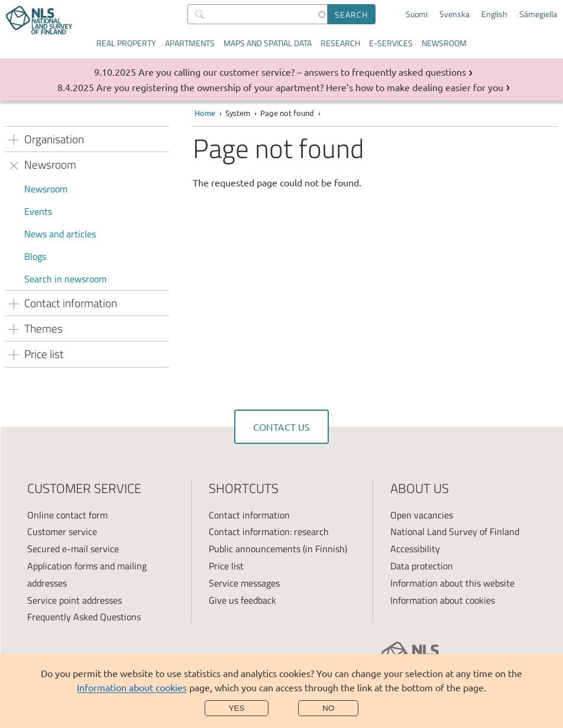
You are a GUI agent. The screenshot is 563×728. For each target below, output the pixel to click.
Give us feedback (242, 600)
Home (205, 113)
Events (38, 211)
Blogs (35, 256)
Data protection (422, 566)
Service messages (244, 583)
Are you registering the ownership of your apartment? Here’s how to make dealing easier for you (300, 87)
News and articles (60, 234)
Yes (237, 708)
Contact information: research (269, 531)
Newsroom (444, 43)
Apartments (190, 43)
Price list (226, 566)
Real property (126, 43)
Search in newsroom (65, 279)
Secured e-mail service (73, 549)
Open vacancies (422, 515)
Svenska (454, 14)
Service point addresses (75, 600)
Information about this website (452, 583)
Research (340, 43)
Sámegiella (538, 14)
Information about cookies (132, 687)
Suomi (417, 14)
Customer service (62, 531)
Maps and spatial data (268, 43)
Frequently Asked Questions (84, 617)
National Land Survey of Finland (455, 531)
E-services (391, 43)
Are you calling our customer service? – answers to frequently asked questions (302, 72)
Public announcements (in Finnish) (278, 549)
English (494, 14)
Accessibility (415, 549)
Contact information (249, 515)
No (328, 708)
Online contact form (67, 515)
